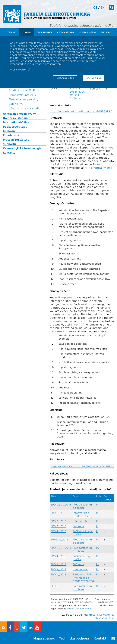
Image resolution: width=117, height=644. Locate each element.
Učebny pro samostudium (26, 108)
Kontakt (100, 638)
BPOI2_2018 (58, 569)
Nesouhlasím (65, 78)
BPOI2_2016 (58, 521)
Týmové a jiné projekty (24, 99)
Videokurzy (16, 104)
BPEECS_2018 (59, 539)
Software (78, 526)
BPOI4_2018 (58, 556)
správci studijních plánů (79, 608)
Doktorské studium (16, 118)
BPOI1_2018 (58, 574)
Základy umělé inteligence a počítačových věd (83, 578)
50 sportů (9, 144)
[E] (113, 638)
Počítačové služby (15, 126)
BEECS (54, 586)
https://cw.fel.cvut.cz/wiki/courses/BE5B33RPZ (81, 111)
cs (95, 7)
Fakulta (105, 32)
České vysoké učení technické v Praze (50, 18)
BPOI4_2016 (58, 531)
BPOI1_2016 (58, 513)
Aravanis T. (76, 88)
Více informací (20, 69)
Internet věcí (81, 521)
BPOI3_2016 (58, 526)
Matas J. (75, 95)
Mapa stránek (44, 638)
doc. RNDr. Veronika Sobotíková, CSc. (102, 616)
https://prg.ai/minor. (98, 168)
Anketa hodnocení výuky (19, 114)
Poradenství (11, 135)
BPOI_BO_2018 (61, 548)
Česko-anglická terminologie (22, 148)
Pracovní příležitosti (16, 139)
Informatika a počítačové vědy (83, 514)
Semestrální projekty (22, 95)
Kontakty (9, 152)
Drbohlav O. (77, 92)
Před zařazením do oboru (82, 506)
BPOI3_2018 (58, 564)
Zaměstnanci (44, 32)
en (103, 7)
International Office (16, 122)
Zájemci (12, 32)
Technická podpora (74, 638)
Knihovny (9, 131)
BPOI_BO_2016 (61, 504)
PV (98, 539)
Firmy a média (88, 32)
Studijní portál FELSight (24, 90)
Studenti (26, 32)
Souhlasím (93, 78)
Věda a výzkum (66, 32)
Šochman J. (77, 98)
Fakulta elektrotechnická (57, 14)
